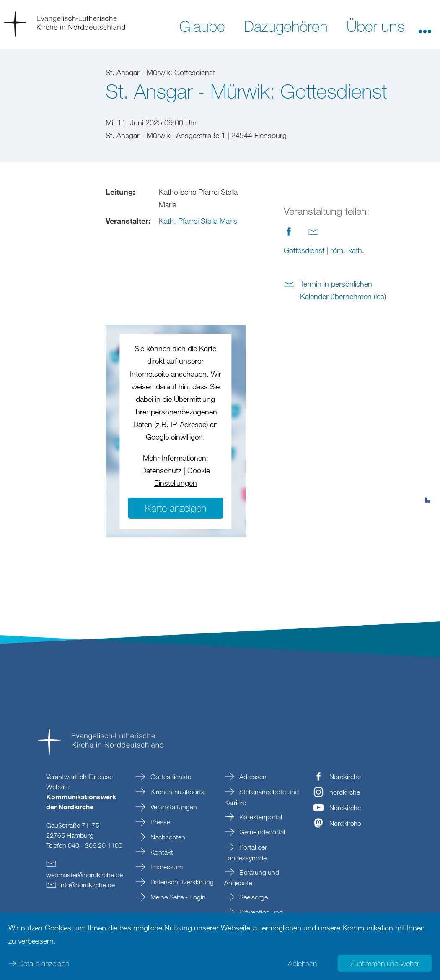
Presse (159, 822)
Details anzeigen (44, 963)
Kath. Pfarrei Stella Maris (198, 221)
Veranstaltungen (173, 807)
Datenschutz (161, 470)
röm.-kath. (347, 250)
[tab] (427, 459)
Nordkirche (345, 777)
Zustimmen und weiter (385, 963)
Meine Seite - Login (177, 897)
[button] (425, 26)
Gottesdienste (170, 777)
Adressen (252, 777)
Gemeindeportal (261, 832)
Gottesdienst (304, 250)
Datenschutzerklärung (181, 882)
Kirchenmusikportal (177, 792)
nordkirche (345, 792)
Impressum (166, 867)
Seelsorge (253, 897)
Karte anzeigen (176, 508)
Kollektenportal (260, 817)
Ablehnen (302, 963)
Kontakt (161, 852)
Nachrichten (167, 837)
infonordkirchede (87, 885)
